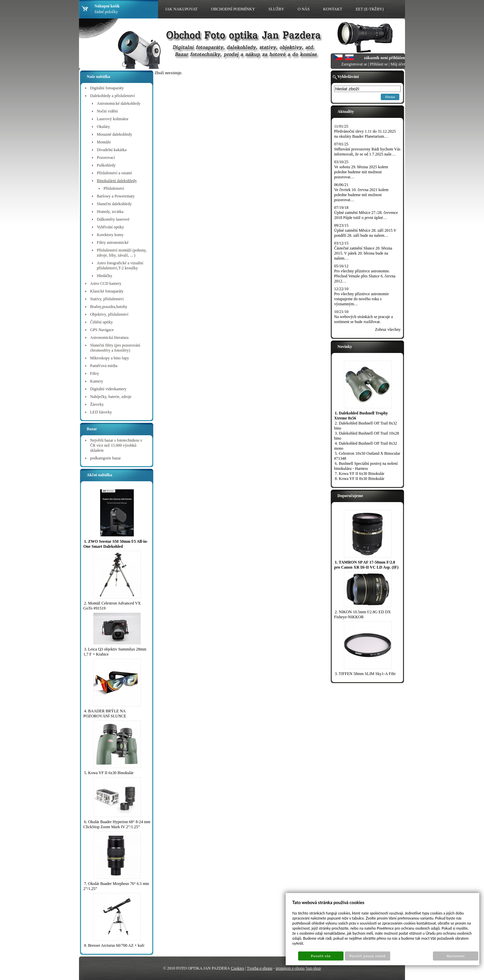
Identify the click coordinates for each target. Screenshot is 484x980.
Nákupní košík (107, 6)
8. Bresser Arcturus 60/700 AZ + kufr (114, 945)
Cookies (237, 968)
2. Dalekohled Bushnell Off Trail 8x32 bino (366, 426)
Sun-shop (313, 968)
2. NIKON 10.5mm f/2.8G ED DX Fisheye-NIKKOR (362, 614)
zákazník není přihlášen (385, 58)
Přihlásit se (379, 64)
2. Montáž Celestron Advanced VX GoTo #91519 (112, 606)
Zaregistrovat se (354, 64)
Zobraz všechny (388, 329)
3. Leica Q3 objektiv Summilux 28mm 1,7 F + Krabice (115, 652)
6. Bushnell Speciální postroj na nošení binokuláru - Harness (366, 466)
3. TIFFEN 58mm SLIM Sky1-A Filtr (365, 674)
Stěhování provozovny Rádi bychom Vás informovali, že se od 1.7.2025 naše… (367, 152)
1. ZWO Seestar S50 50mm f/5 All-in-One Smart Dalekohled (116, 544)
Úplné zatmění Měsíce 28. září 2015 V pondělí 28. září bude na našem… (365, 233)
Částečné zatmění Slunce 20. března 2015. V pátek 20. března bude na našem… (363, 253)
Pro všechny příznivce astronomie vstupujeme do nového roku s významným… (361, 299)
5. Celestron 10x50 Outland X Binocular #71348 (367, 456)
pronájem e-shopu (290, 968)
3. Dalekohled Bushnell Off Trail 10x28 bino (367, 436)
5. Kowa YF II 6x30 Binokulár (109, 773)
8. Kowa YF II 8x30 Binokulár (360, 479)
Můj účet (398, 64)
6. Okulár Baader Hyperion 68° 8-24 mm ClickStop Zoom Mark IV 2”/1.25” (117, 824)
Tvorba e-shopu (260, 968)
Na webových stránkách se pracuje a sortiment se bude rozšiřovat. (364, 319)
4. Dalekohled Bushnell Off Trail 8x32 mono (366, 446)
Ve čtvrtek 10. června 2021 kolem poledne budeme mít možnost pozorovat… (361, 195)
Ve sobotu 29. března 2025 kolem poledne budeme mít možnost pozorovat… (361, 172)
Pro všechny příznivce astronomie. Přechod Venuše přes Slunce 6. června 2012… (365, 276)
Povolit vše (321, 956)
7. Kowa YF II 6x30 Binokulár (360, 474)
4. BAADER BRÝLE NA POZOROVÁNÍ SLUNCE (105, 714)
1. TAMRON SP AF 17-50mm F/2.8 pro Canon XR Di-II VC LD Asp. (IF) (366, 565)
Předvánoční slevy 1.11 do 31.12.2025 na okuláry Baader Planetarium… (365, 134)
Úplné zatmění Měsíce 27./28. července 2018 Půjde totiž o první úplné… (366, 215)
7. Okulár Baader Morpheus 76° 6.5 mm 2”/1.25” (116, 886)
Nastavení (456, 956)
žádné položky (106, 12)
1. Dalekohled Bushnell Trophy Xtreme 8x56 (361, 416)
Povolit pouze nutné (368, 956)
